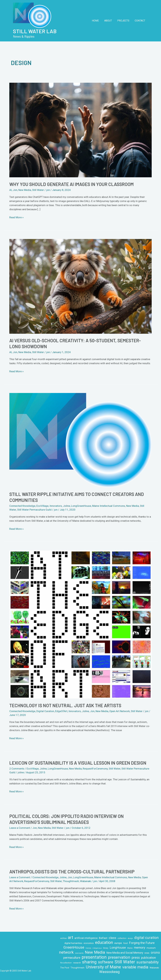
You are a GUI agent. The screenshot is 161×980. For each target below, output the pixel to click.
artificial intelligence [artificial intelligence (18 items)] (86, 938)
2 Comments (17, 769)
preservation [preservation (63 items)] (119, 957)
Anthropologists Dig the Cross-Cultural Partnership (72, 872)
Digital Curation (45, 711)
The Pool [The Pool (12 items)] (65, 968)
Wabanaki (85, 881)
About (109, 21)
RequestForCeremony (95, 769)
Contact (140, 21)
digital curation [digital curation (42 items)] (146, 938)
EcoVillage (42, 506)
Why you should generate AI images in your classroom (71, 184)
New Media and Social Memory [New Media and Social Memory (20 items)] (125, 953)
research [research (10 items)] (77, 963)
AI (11, 190)
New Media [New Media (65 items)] (95, 952)
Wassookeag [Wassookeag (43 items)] (109, 972)
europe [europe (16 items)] (118, 943)
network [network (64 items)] (66, 952)
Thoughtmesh (71, 881)
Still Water (38, 190)
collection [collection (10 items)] (122, 938)
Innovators (56, 506)
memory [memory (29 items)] (140, 948)
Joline (67, 506)
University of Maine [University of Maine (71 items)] (103, 967)
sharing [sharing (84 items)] (89, 962)
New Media (25, 190)
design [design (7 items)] (130, 938)
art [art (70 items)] (70, 938)
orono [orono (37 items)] (155, 952)
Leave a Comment (20, 828)
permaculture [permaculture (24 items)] (72, 958)
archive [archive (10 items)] (63, 938)
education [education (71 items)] (104, 943)
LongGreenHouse (81, 506)
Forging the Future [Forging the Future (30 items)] (142, 943)
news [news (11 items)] (147, 953)
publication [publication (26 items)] (148, 958)
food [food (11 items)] (125, 943)
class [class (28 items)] (112, 938)
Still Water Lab (35, 31)
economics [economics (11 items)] (89, 943)
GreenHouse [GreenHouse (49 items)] (74, 947)
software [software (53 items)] (106, 962)
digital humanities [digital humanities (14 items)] (73, 943)
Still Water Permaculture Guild (34, 510)
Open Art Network (119, 711)
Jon (15, 190)
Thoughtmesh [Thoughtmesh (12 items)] (77, 968)
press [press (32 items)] (136, 958)
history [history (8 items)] (88, 948)
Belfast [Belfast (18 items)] (103, 938)
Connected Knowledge (22, 506)
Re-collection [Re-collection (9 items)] (66, 963)
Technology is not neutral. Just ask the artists (65, 705)
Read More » (16, 217)
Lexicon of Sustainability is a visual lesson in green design (78, 763)
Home (97, 21)
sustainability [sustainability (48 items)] (148, 962)
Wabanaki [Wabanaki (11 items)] (154, 968)
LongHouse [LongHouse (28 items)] (118, 948)
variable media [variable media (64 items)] (135, 967)
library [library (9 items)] (106, 948)
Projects (124, 21)
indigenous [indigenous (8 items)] (97, 948)
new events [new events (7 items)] (79, 953)
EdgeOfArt (61, 711)
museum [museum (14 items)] (151, 948)
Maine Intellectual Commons (109, 506)
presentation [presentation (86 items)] (94, 957)
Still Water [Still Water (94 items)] (125, 962)
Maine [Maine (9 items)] (130, 948)
